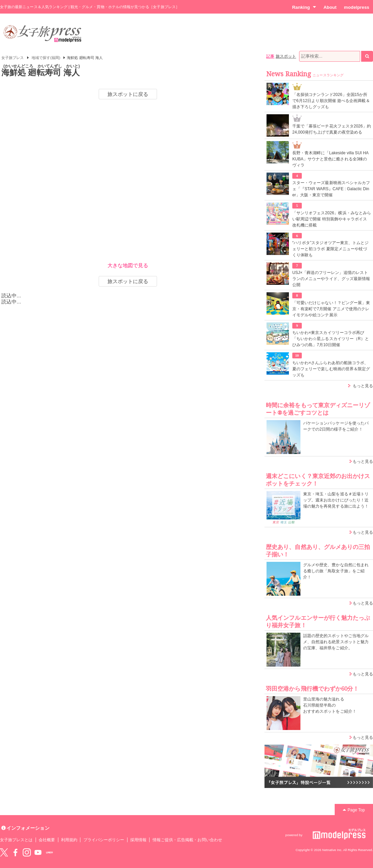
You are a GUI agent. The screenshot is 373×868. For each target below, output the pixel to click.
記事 (270, 56)
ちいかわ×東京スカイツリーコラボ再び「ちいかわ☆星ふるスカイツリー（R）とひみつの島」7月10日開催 (331, 339)
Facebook (15, 852)
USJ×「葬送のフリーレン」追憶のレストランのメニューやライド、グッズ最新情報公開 (331, 279)
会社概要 (47, 840)
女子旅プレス (13, 58)
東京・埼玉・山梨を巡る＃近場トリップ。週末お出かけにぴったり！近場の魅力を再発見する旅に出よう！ (336, 500)
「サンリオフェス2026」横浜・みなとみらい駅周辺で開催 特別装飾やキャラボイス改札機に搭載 (332, 219)
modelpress (357, 7)
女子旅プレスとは (16, 840)
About (330, 7)
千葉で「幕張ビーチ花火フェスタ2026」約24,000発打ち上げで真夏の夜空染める (332, 129)
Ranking (304, 7)
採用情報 (138, 840)
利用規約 (69, 840)
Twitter (4, 852)
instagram (27, 852)
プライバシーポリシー (104, 840)
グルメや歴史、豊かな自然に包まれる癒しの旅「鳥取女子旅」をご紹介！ (336, 571)
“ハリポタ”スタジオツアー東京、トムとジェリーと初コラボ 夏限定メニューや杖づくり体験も (330, 249)
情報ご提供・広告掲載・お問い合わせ (187, 840)
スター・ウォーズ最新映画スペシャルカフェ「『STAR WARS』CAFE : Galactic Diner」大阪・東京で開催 (331, 189)
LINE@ (50, 852)
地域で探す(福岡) (46, 58)
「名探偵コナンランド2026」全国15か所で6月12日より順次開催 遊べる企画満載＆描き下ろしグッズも (331, 101)
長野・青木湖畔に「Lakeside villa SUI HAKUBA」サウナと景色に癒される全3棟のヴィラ (330, 159)
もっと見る (363, 386)
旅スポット (286, 56)
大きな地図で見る (128, 265)
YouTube (38, 852)
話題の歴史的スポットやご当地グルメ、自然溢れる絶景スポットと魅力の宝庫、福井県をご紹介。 (336, 642)
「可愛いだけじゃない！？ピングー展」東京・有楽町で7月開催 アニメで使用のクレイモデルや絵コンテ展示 (331, 309)
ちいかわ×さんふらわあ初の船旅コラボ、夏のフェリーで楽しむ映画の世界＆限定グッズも (331, 369)
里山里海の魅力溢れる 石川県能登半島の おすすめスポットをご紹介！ (330, 705)
